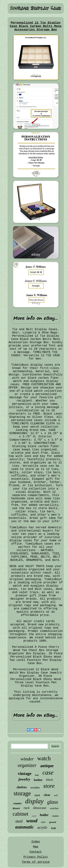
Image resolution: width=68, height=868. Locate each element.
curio (34, 816)
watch (44, 758)
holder (44, 815)
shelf (19, 821)
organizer (27, 765)
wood (32, 821)
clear (47, 795)
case (48, 772)
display (34, 801)
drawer (16, 808)
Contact (36, 852)
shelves (22, 787)
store (49, 786)
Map (36, 847)
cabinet (21, 814)
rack (26, 808)
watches (54, 808)
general (52, 822)
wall (56, 795)
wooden (35, 788)
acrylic (42, 827)
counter (17, 803)
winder (27, 759)
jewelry (24, 779)
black (49, 780)
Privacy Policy (36, 857)
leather (38, 780)
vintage (25, 773)
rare (43, 822)
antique (47, 766)
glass (53, 802)
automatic (25, 827)
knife (54, 828)
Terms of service (36, 862)
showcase (40, 808)
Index (36, 842)
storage (22, 793)
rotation (55, 816)
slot (37, 795)
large (37, 775)
